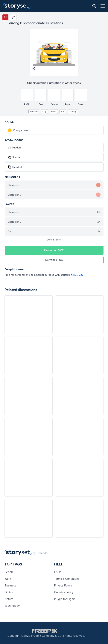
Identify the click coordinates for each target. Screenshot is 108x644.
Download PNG (54, 260)
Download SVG (54, 250)
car (63, 111)
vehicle (34, 111)
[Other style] (27, 95)
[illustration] (29, 314)
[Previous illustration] (34, 68)
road (54, 111)
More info (78, 275)
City (44, 111)
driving (73, 111)
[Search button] (94, 6)
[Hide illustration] (98, 212)
